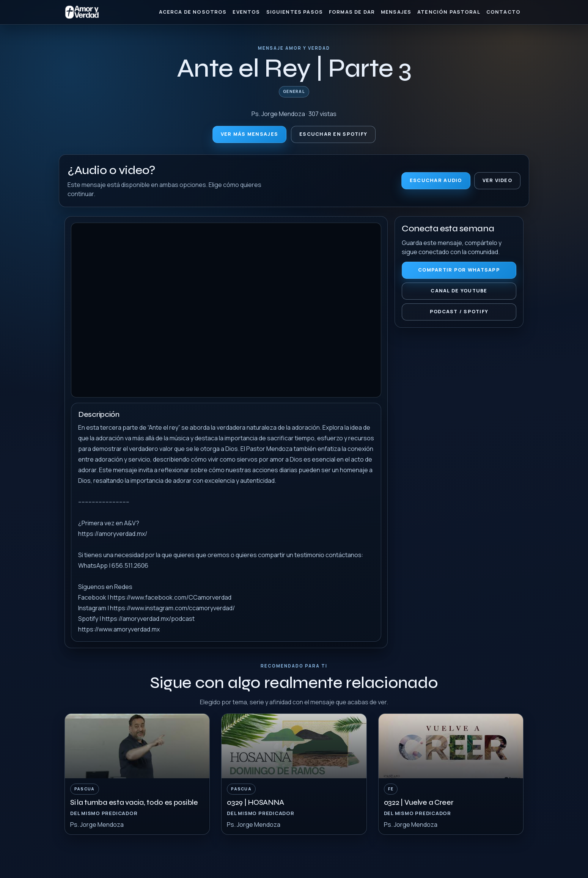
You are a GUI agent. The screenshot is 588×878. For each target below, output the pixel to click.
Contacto (503, 12)
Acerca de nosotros (193, 12)
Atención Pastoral (449, 12)
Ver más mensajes (249, 134)
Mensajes (396, 12)
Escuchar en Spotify (333, 134)
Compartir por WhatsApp (459, 270)
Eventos (246, 12)
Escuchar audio (436, 180)
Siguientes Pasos (295, 12)
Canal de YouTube (459, 291)
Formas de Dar (352, 12)
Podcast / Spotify (459, 312)
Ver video (497, 180)
